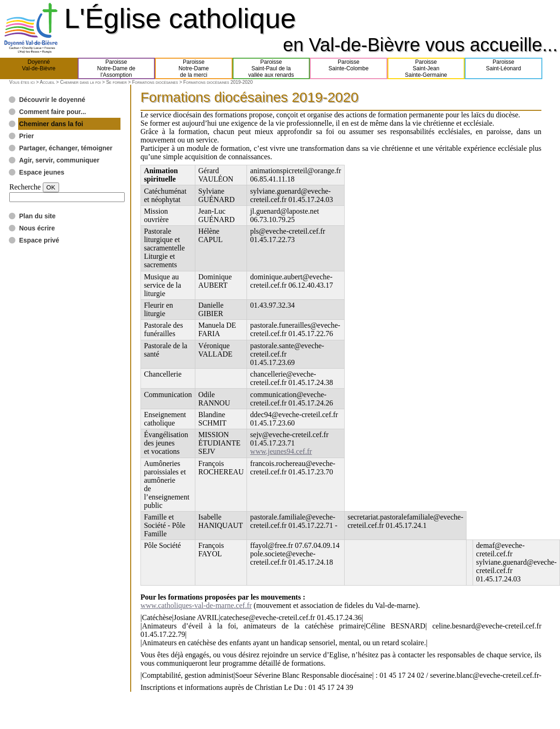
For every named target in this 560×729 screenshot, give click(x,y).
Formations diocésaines (155, 82)
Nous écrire (37, 228)
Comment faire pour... (53, 112)
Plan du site (37, 216)
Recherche (25, 187)
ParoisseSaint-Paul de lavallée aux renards (271, 68)
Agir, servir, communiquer (59, 160)
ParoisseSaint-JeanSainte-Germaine (426, 68)
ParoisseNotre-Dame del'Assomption (116, 68)
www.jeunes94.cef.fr (281, 451)
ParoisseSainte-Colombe (348, 68)
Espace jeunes (42, 172)
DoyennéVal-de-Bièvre (39, 68)
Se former (116, 82)
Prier (27, 136)
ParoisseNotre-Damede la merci (194, 68)
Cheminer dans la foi (80, 82)
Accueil (47, 82)
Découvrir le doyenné (52, 100)
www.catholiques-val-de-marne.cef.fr (196, 605)
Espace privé (39, 240)
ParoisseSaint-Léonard (503, 68)
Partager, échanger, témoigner (66, 148)
